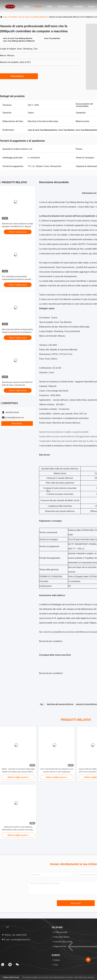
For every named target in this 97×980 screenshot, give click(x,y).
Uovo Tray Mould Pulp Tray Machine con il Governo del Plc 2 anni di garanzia (57, 770)
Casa (26, 6)
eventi (92, 6)
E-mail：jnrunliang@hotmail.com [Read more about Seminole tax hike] (16, 940)
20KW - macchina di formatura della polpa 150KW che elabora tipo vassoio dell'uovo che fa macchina (18, 771)
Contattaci (78, 6)
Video (50, 6)
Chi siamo (63, 6)
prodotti (13, 17)
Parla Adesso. (19, 76)
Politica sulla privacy (11, 977)
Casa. (5, 17)
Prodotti (38, 6)
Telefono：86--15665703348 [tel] (14, 935)
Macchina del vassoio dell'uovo (60, 704)
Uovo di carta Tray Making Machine (32, 17)
